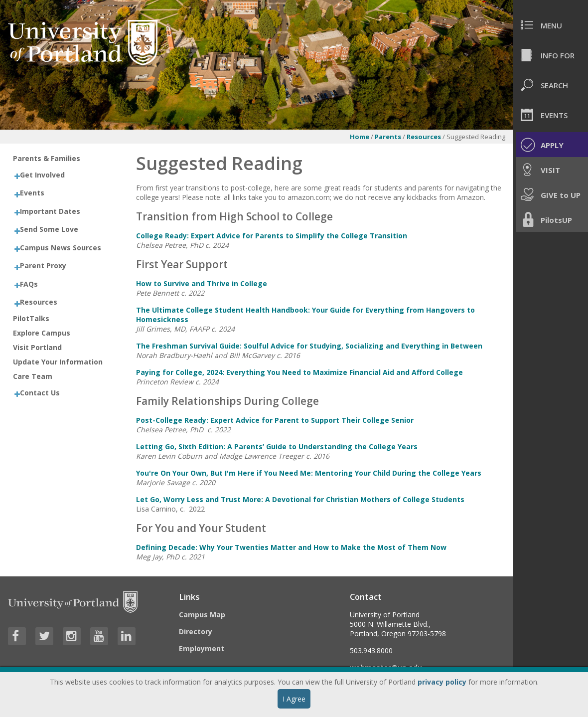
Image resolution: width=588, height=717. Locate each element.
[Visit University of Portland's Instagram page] (72, 636)
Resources (425, 137)
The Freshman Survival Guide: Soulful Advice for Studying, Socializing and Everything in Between (309, 346)
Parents (388, 137)
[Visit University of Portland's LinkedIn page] (127, 636)
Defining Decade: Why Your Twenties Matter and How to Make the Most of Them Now (291, 547)
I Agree (294, 699)
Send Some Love (49, 229)
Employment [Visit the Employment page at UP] (202, 648)
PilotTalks (31, 318)
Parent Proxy (43, 266)
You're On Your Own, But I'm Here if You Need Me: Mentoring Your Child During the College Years (309, 473)
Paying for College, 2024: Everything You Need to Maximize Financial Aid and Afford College (299, 372)
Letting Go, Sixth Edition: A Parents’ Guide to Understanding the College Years (277, 447)
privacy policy (442, 682)
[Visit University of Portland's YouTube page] (99, 636)
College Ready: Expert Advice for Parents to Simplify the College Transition (272, 236)
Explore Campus (42, 333)
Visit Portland (37, 347)
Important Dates (50, 211)
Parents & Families (47, 158)
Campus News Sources (61, 248)
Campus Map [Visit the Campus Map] (202, 615)
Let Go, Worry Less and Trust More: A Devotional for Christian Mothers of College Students (300, 499)
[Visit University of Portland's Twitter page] (44, 636)
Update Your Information (58, 362)
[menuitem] (551, 25)
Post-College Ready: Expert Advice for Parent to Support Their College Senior (275, 420)
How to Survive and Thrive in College (202, 283)
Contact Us (40, 393)
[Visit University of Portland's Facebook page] (17, 636)
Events (32, 193)
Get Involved (42, 175)
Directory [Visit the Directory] (196, 631)
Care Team (33, 376)
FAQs (29, 284)
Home (360, 137)
